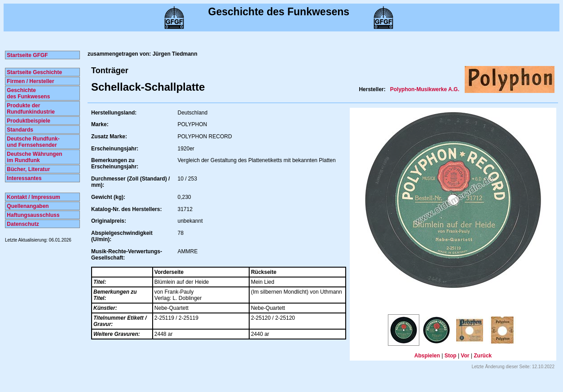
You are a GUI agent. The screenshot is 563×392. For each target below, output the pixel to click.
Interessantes (24, 178)
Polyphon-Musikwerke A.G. (425, 89)
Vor (465, 356)
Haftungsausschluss (33, 215)
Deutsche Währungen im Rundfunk (34, 157)
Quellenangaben (27, 206)
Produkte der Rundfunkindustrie (30, 109)
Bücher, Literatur (28, 169)
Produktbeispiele (28, 121)
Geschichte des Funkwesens (28, 93)
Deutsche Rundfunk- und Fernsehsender (33, 142)
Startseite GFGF (27, 55)
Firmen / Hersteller (30, 81)
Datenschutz (22, 224)
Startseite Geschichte (34, 72)
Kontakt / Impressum (33, 197)
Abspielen (427, 356)
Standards (19, 130)
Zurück (483, 356)
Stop (451, 356)
